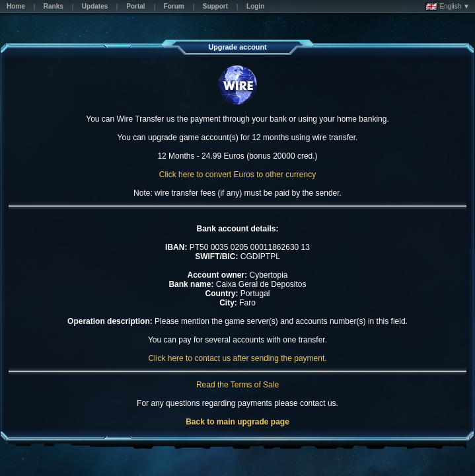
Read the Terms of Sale (237, 385)
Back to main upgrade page (237, 422)
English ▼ (448, 7)
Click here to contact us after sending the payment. (237, 358)
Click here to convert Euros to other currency (237, 175)
